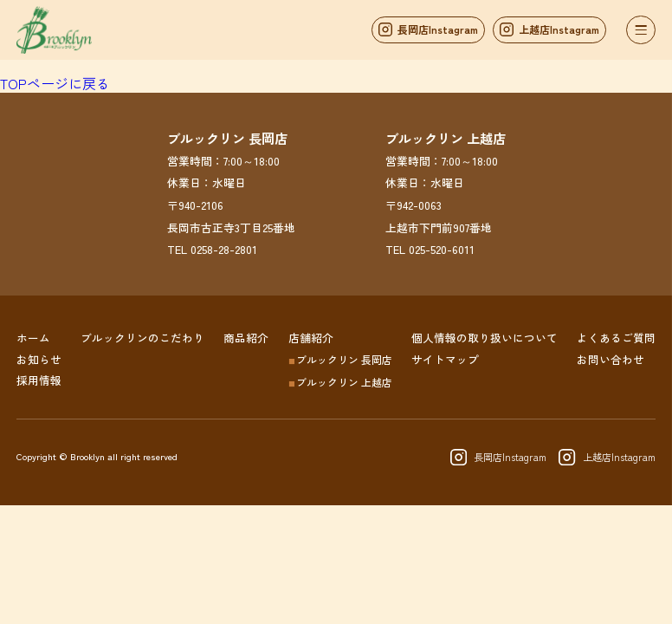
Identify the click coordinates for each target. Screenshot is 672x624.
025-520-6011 (442, 253)
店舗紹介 (311, 338)
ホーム (33, 338)
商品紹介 (246, 338)
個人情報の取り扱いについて (485, 338)
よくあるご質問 (616, 338)
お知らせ (39, 358)
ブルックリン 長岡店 (340, 358)
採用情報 (39, 379)
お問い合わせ (611, 358)
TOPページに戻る (55, 83)
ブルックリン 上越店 (340, 382)
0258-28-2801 (224, 253)
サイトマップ (445, 358)
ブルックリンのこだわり (142, 338)
